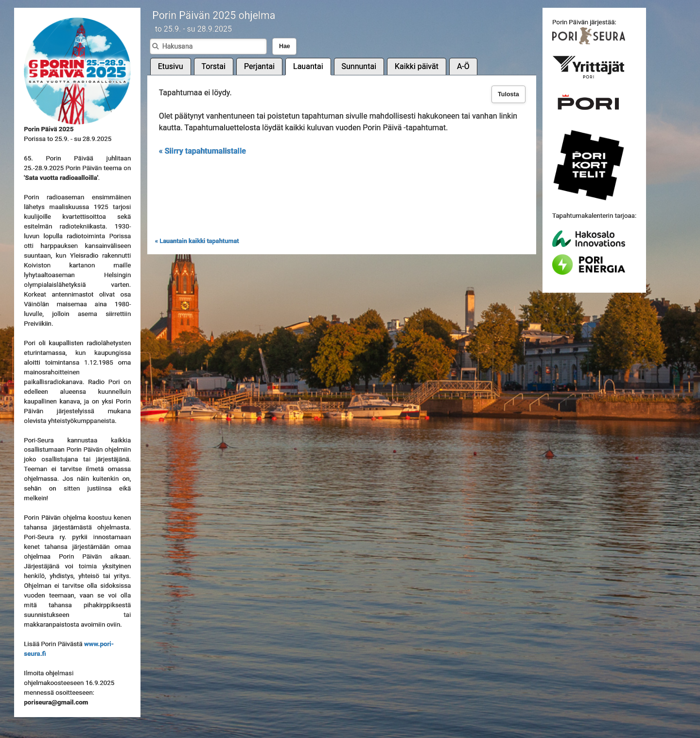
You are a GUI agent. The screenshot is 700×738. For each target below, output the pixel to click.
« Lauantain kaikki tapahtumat (197, 241)
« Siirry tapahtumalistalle (202, 151)
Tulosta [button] (508, 94)
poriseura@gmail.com (56, 702)
